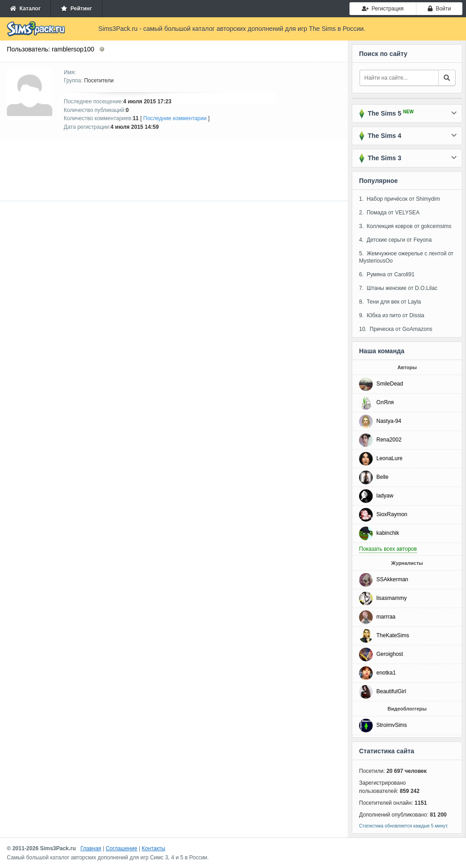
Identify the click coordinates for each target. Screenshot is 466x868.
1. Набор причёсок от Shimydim (400, 199)
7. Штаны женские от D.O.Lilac (398, 288)
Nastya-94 (389, 421)
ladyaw (385, 496)
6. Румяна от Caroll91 (387, 274)
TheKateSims (393, 635)
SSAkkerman (392, 579)
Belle (382, 477)
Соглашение (121, 848)
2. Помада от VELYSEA (389, 213)
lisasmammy (392, 598)
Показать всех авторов (388, 549)
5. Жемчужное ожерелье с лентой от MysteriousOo (406, 257)
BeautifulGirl (391, 691)
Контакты (153, 848)
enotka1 (386, 673)
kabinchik (388, 533)
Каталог (25, 9)
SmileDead (390, 384)
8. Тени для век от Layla (390, 302)
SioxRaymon (392, 514)
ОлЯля (385, 402)
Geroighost (390, 654)
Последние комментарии (175, 118)
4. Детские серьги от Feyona (395, 240)
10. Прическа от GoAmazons (396, 329)
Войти (439, 9)
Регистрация (383, 9)
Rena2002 (389, 440)
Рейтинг (76, 9)
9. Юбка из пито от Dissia (392, 315)
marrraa (386, 617)
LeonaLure (389, 458)
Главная (91, 848)
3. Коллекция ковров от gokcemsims (405, 226)
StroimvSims (392, 725)
